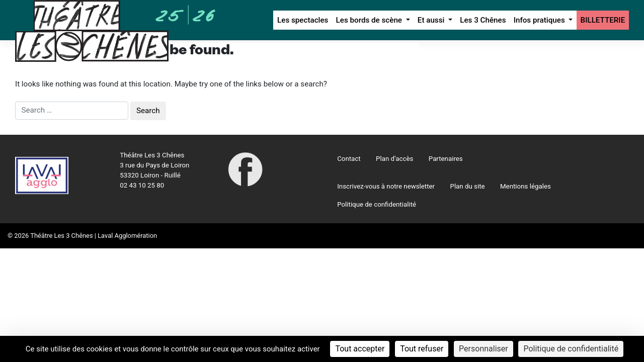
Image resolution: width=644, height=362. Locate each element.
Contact (349, 159)
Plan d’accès (394, 159)
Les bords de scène (370, 20)
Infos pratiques (540, 20)
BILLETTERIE (603, 20)
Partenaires (446, 159)
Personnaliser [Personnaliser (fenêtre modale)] (484, 349)
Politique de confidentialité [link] (571, 349)
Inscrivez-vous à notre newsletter (386, 186)
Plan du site (468, 186)
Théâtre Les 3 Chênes (61, 236)
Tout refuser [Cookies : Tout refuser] (422, 349)
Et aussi (432, 20)
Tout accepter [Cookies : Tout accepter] (360, 349)
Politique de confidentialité (377, 204)
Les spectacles (303, 20)
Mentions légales (526, 186)
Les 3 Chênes (483, 20)
